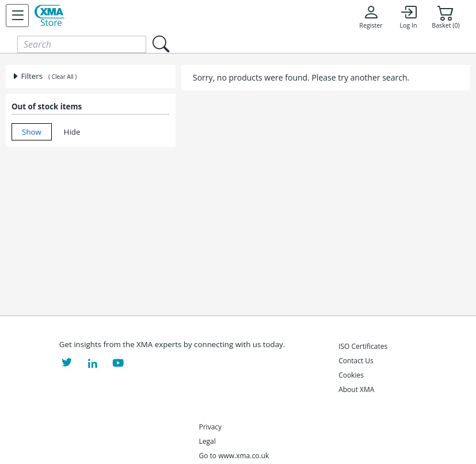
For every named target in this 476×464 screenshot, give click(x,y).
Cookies (351, 375)
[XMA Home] (49, 16)
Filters (27, 76)
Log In (408, 17)
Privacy (211, 427)
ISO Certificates (363, 346)
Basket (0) (445, 17)
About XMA (356, 389)
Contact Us (356, 361)
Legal (207, 441)
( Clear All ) (62, 77)
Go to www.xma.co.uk (234, 456)
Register (371, 17)
